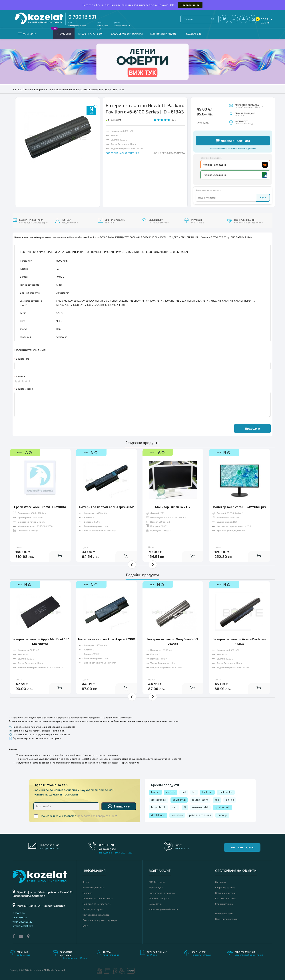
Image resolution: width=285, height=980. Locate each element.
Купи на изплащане (163, 34)
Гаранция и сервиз (93, 909)
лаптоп (171, 792)
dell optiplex (159, 800)
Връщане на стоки (225, 893)
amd (175, 807)
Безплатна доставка (94, 887)
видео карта (200, 800)
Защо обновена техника (127, 34)
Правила (87, 893)
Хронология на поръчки (162, 893)
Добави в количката (233, 141)
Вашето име (23, 359)
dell (184, 792)
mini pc (230, 800)
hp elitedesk (222, 807)
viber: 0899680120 (22, 922)
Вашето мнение (25, 389)
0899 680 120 (108, 849)
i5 (185, 807)
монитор (177, 815)
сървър (222, 815)
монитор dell (200, 807)
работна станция (200, 815)
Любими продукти (159, 898)
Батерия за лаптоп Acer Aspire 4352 (107, 496)
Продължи (253, 428)
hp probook (158, 807)
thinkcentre (226, 792)
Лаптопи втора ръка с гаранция (100, 920)
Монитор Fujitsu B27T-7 (173, 496)
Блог (85, 926)
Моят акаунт (156, 887)
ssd (217, 800)
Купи (263, 197)
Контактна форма (242, 847)
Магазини (221, 882)
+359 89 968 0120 (122, 26)
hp (194, 792)
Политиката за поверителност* (97, 816)
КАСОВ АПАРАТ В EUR (91, 34)
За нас (86, 882)
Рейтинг (21, 376)
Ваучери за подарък (226, 919)
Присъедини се (190, 5)
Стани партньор (224, 904)
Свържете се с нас (225, 887)
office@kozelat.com (77, 26)
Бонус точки (156, 904)
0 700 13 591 (82, 17)
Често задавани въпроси (96, 915)
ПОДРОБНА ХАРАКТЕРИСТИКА (122, 153)
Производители (224, 913)
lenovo (155, 792)
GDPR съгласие (157, 882)
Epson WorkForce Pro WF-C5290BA (40, 496)
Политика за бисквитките (97, 904)
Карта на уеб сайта (226, 898)
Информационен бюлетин (163, 909)
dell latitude (158, 815)
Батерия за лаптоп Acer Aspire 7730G (107, 628)
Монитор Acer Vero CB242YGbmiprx (239, 496)
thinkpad (207, 792)
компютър (179, 800)
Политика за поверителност (98, 898)
